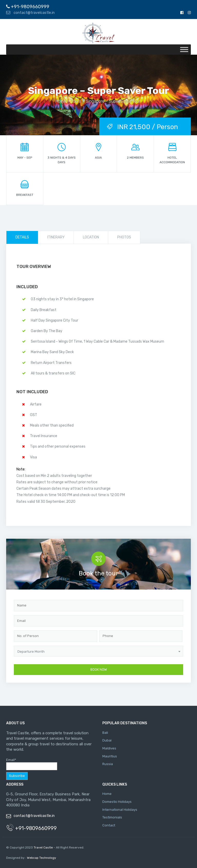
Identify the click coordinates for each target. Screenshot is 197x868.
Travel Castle (43, 847)
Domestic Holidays (117, 802)
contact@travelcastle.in (30, 13)
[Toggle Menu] (184, 49)
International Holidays (120, 810)
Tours (76, 101)
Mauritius (110, 756)
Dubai (107, 740)
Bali (105, 733)
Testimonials (112, 817)
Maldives (109, 748)
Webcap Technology (41, 858)
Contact (109, 825)
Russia (108, 764)
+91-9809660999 (28, 7)
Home (61, 101)
